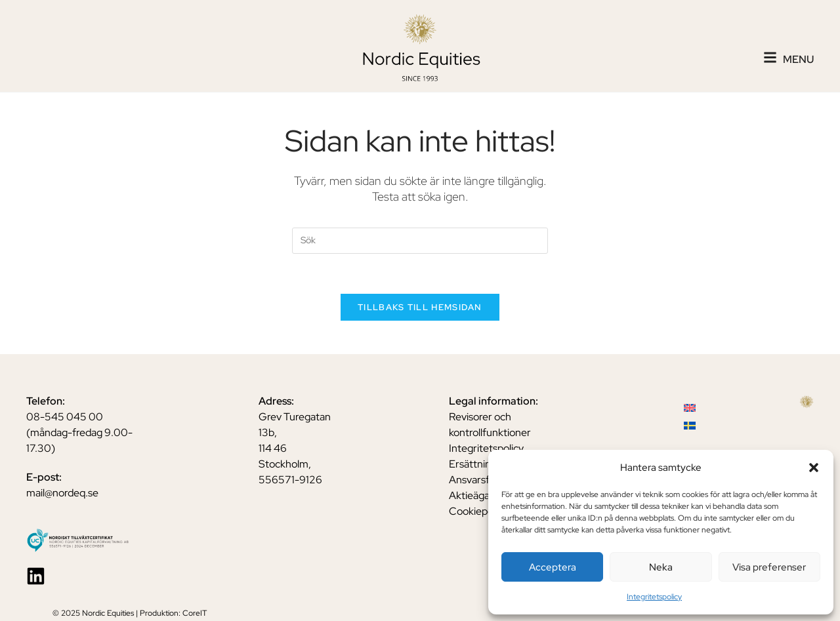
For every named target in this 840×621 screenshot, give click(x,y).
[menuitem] (690, 408)
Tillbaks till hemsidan (420, 307)
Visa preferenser (769, 567)
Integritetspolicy (654, 597)
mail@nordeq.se (62, 493)
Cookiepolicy (478, 511)
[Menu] (770, 57)
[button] (814, 468)
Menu (798, 59)
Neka (661, 567)
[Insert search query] (420, 241)
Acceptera (553, 567)
